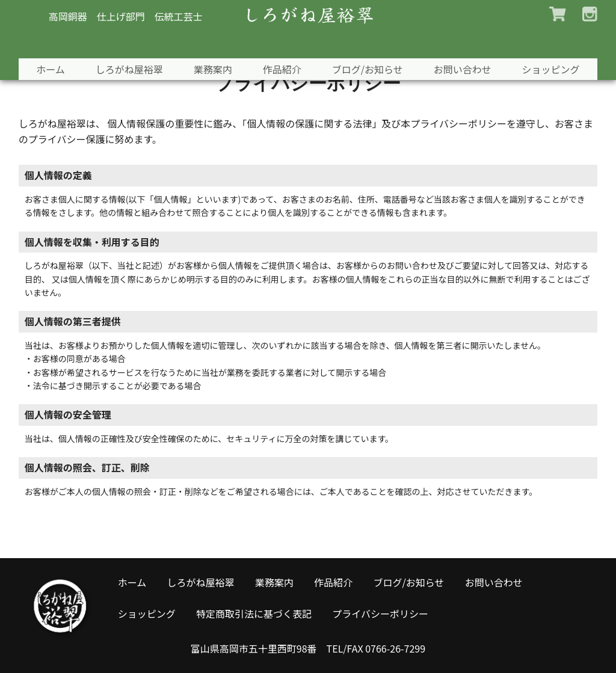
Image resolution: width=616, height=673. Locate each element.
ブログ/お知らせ (369, 40)
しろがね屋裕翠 (125, 40)
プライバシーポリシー (380, 613)
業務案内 (211, 40)
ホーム (45, 40)
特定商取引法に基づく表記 (254, 613)
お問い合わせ (466, 40)
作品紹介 (282, 40)
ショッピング (556, 40)
